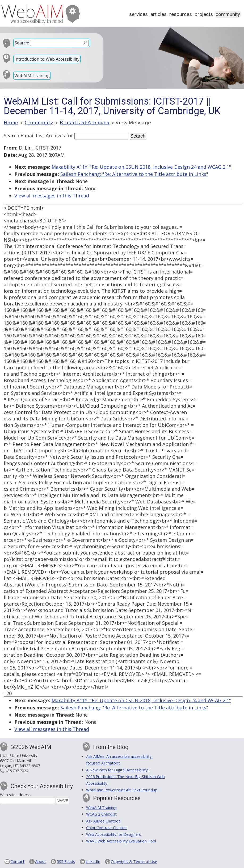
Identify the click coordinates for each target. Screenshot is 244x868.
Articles (159, 14)
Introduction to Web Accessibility (47, 59)
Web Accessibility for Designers (113, 834)
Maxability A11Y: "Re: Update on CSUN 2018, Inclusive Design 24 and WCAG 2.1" (141, 167)
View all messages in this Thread (52, 196)
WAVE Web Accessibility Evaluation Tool (121, 841)
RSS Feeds (66, 861)
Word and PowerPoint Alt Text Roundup (122, 790)
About (41, 861)
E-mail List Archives (85, 123)
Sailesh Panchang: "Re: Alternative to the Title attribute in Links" (134, 174)
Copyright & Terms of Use (134, 861)
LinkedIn (93, 861)
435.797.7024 (17, 771)
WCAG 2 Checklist (101, 814)
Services (138, 14)
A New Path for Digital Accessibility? (118, 770)
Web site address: (16, 795)
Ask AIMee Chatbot (103, 821)
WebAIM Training (32, 76)
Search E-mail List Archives (34, 135)
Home (11, 123)
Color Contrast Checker (106, 828)
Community (228, 14)
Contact (17, 861)
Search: (22, 43)
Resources (181, 14)
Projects (204, 14)
